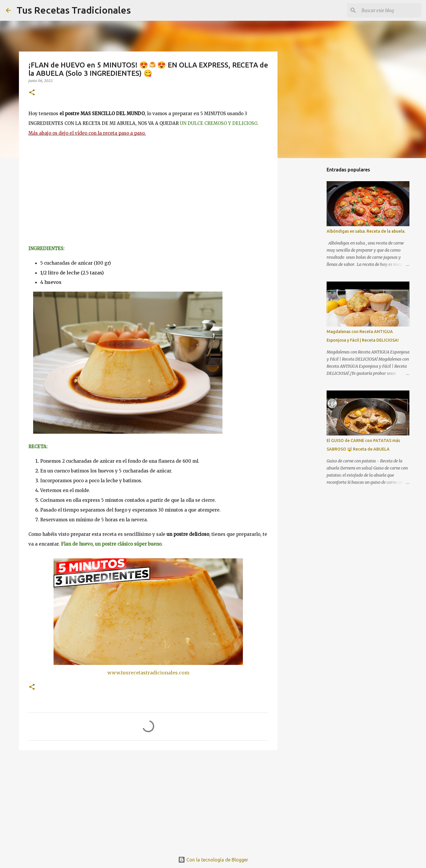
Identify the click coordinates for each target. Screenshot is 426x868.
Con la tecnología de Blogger (213, 860)
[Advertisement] (148, 801)
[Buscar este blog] (390, 10)
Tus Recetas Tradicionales (74, 10)
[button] (32, 93)
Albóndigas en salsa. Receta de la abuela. (366, 231)
